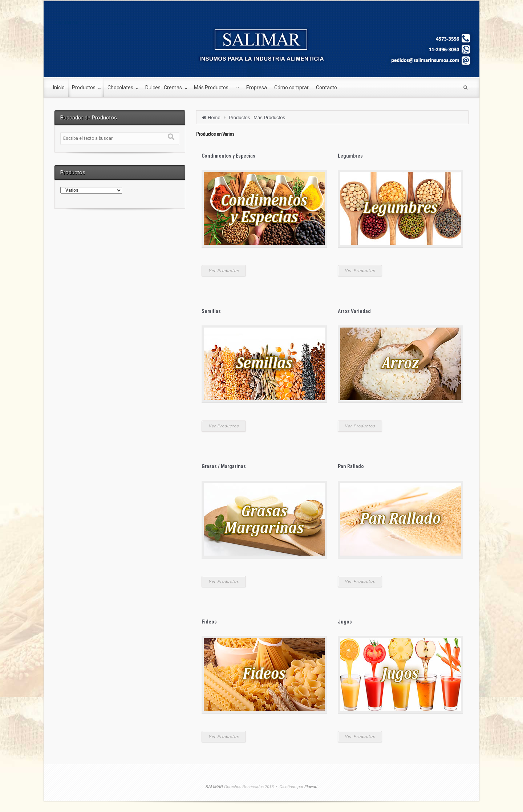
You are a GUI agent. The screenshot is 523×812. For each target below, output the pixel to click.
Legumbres (350, 156)
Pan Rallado (351, 466)
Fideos (209, 622)
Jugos (345, 622)
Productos (240, 117)
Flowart (310, 787)
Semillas (211, 311)
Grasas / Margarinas (224, 466)
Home (214, 117)
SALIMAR (67, 23)
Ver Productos (224, 271)
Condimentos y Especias (228, 156)
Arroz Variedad (354, 311)
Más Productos (269, 117)
